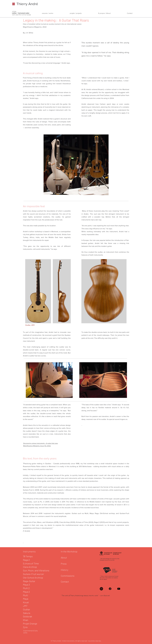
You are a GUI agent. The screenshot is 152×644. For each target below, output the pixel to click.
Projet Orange (30, 623)
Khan (26, 620)
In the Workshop (69, 551)
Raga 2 (27, 560)
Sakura (27, 613)
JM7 (25, 606)
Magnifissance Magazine (32, 27)
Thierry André (27, 4)
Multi (26, 595)
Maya (26, 599)
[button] (48, 13)
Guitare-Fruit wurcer (34, 574)
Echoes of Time (31, 563)
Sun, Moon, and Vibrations (36, 570)
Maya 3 (27, 585)
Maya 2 (26, 592)
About (64, 557)
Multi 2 (27, 588)
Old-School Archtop (33, 578)
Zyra (25, 627)
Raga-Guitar (29, 581)
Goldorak (28, 616)
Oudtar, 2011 (30, 325)
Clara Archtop (30, 567)
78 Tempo (28, 556)
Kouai (26, 602)
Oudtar (26, 609)
